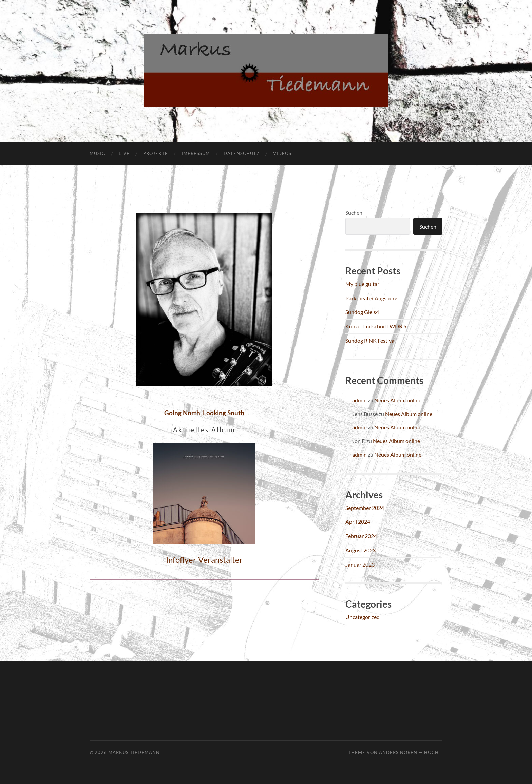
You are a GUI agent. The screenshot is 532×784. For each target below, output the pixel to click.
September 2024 (365, 508)
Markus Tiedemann (134, 752)
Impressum (196, 153)
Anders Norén (398, 752)
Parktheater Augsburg (371, 298)
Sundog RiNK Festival (370, 340)
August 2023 (360, 550)
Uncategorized (363, 617)
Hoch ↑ (433, 752)
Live (124, 153)
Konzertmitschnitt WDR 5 (376, 326)
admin (359, 400)
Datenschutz (242, 153)
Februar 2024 (361, 536)
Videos (282, 153)
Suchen (354, 213)
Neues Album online (398, 400)
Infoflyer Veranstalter (204, 560)
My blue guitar (362, 284)
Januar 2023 (360, 564)
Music (97, 153)
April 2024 (358, 522)
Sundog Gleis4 (362, 312)
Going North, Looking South (204, 413)
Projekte (156, 153)
